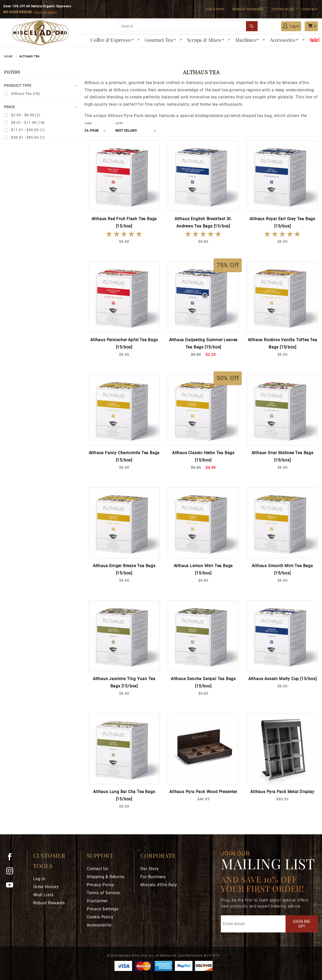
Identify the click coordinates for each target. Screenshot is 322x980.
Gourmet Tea (161, 40)
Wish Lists (43, 895)
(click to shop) (45, 12)
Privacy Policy (101, 885)
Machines (247, 40)
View (88, 123)
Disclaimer (97, 901)
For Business (153, 877)
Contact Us (97, 869)
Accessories (285, 40)
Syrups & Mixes (206, 40)
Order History (46, 887)
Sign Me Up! (302, 924)
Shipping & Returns (106, 877)
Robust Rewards (248, 9)
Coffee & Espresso (112, 40)
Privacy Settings (103, 909)
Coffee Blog (283, 9)
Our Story (215, 9)
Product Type (18, 86)
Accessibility (99, 925)
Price (9, 107)
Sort (119, 123)
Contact (310, 9)
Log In (291, 26)
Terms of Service (103, 893)
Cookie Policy (100, 917)
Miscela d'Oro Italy (159, 885)
